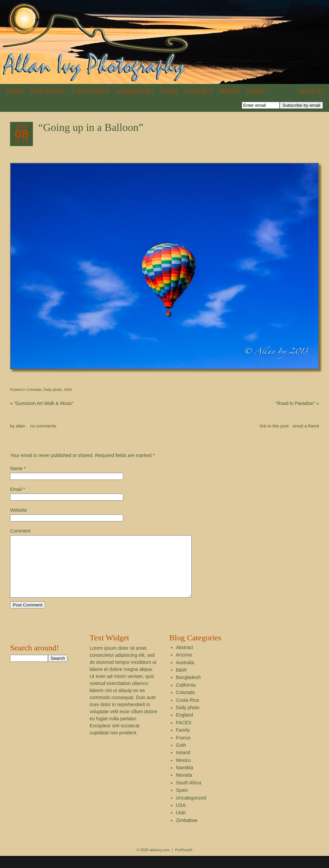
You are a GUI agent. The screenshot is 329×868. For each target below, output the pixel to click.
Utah (181, 825)
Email (16, 489)
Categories (91, 91)
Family (183, 742)
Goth (181, 757)
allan (20, 426)
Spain (182, 802)
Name (16, 468)
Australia (185, 675)
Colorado (34, 390)
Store (256, 91)
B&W (181, 682)
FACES (184, 735)
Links (169, 91)
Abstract (184, 659)
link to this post (274, 426)
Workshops (135, 91)
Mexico (183, 772)
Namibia (184, 780)
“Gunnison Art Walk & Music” (42, 403)
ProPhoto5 (184, 862)
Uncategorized (191, 810)
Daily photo (53, 390)
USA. (68, 390)
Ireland (183, 765)
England (184, 727)
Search (311, 91)
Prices (230, 91)
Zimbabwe (187, 832)
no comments (43, 426)
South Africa (189, 795)
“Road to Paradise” (297, 403)
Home (15, 91)
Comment (20, 531)
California (186, 697)
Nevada (184, 787)
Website (18, 510)
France (183, 750)
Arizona (184, 667)
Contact (199, 91)
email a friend (306, 426)
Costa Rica (187, 712)
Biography (48, 91)
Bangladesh (188, 689)
